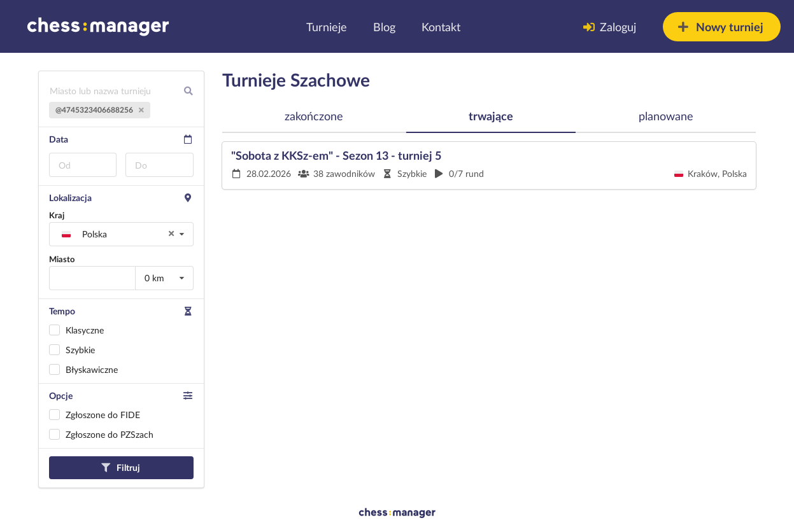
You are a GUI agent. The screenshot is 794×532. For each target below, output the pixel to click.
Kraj (57, 215)
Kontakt (441, 27)
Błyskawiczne (92, 369)
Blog (384, 27)
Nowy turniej (721, 27)
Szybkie (80, 350)
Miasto (62, 259)
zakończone (314, 116)
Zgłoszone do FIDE (103, 415)
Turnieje (327, 27)
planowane (666, 116)
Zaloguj (610, 27)
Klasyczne (85, 330)
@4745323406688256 (100, 110)
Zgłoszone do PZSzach (110, 434)
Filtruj (121, 467)
